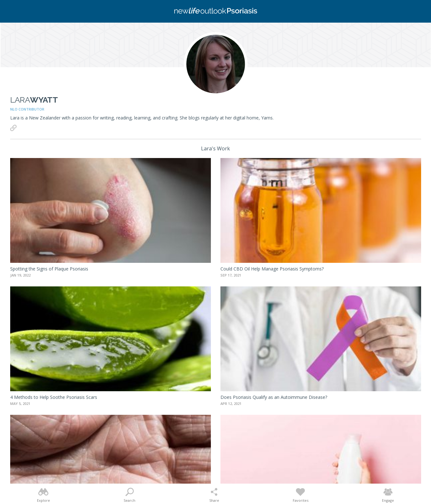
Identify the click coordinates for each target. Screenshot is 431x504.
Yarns (267, 118)
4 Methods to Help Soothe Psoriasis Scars (54, 397)
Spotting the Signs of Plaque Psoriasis (49, 269)
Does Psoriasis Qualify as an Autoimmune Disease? (274, 397)
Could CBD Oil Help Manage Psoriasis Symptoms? (272, 269)
